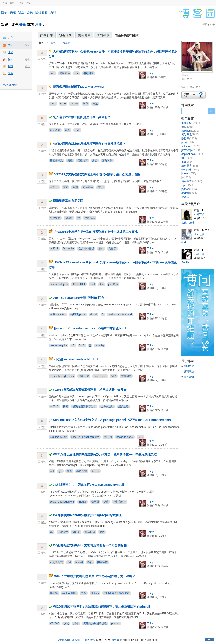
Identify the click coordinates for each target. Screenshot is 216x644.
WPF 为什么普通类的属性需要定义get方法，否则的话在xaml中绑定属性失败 (105, 454)
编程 (70, 161)
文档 (65, 187)
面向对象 (107, 161)
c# (187, 127)
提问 (27, 45)
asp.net (190, 131)
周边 (29, 3)
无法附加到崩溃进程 (95, 623)
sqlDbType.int (78, 315)
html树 (79, 562)
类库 (106, 502)
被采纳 (67, 43)
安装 (140, 437)
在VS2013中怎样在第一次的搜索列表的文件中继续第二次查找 (96, 232)
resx (52, 73)
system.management (62, 502)
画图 (67, 130)
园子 (4, 12)
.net (187, 162)
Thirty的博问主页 (127, 35)
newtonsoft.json (59, 284)
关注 (13, 12)
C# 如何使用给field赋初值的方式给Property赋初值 (87, 515)
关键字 (112, 249)
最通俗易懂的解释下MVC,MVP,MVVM (78, 87)
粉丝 (21, 12)
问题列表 (47, 35)
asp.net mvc (192, 154)
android (190, 193)
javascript (191, 150)
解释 (86, 104)
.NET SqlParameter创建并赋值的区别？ (80, 298)
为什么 (95, 471)
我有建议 (189, 377)
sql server (191, 146)
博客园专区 (192, 181)
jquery (189, 173)
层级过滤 (123, 406)
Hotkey (95, 593)
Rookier (186, 262)
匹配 (90, 562)
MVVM (74, 104)
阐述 (95, 104)
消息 (53, 12)
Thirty (150, 73)
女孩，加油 (188, 223)
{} (90, 345)
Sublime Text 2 (58, 437)
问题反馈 (12, 85)
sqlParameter (58, 315)
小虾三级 (199, 214)
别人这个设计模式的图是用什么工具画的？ (82, 117)
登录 (23, 25)
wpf (52, 471)
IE (73, 345)
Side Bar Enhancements (85, 437)
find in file (68, 249)
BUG (82, 345)
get (60, 471)
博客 (10, 52)
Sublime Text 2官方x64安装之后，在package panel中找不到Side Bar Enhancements (112, 420)
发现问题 (189, 371)
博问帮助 (189, 366)
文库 (10, 73)
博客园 (115, 640)
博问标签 (103, 35)
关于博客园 (63, 640)
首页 (5, 3)
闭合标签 (102, 562)
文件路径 (88, 187)
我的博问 (84, 35)
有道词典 (126, 376)
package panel (125, 437)
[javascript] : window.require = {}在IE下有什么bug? (90, 328)
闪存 (10, 38)
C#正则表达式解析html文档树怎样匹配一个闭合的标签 (90, 545)
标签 (75, 187)
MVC (53, 104)
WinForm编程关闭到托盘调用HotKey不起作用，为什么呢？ (95, 576)
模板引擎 (84, 376)
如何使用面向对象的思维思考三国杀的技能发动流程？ (89, 144)
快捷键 (54, 593)
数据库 (189, 138)
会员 (21, 3)
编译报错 (82, 471)
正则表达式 (56, 562)
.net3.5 (83, 502)
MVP (63, 104)
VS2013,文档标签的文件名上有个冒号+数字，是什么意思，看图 (97, 174)
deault (94, 315)
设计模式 (55, 130)
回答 (53, 43)
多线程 (69, 218)
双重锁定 (55, 218)
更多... (185, 197)
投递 (27, 60)
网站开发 (190, 135)
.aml (92, 284)
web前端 (190, 170)
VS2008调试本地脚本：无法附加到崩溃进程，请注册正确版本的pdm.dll (102, 607)
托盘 (84, 593)
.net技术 (191, 123)
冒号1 (101, 187)
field (102, 532)
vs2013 (54, 187)
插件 (101, 249)
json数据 (113, 284)
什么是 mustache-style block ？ (76, 359)
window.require (59, 345)
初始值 (76, 532)
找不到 (108, 437)
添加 (27, 66)
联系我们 (77, 640)
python (189, 189)
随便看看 (41, 12)
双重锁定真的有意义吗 (68, 201)
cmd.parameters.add (120, 315)
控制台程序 (120, 502)
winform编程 (69, 593)
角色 (95, 161)
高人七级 (199, 234)
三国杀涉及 (56, 161)
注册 (38, 25)
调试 (66, 623)
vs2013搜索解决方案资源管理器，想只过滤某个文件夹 (90, 390)
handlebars (100, 376)
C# (52, 532)
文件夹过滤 (107, 406)
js (186, 177)
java (188, 142)
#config (100, 345)
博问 (10, 45)
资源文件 (65, 73)
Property (63, 532)
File (76, 73)
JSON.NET (79, 284)
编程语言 (190, 166)
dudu (184, 243)
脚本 (76, 623)
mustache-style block (62, 376)
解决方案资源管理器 (84, 406)
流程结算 (83, 161)
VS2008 (55, 623)
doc (101, 284)
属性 (69, 471)
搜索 (65, 406)
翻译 (114, 376)
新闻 (13, 3)
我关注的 (65, 35)
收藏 (10, 66)
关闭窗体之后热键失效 (117, 593)
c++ (187, 158)
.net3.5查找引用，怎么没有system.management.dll (88, 485)
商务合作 (90, 640)
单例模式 (90, 218)
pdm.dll (115, 623)
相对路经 (88, 73)
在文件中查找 (86, 249)
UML (77, 130)
